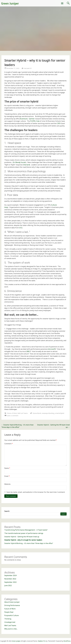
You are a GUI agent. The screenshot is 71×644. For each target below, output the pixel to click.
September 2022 (10, 582)
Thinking (8, 619)
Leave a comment (12, 416)
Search (7, 511)
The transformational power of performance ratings (24, 533)
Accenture (23, 119)
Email (7, 476)
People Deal (9, 612)
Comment (9, 444)
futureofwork (37, 413)
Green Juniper (10, 3)
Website (7, 484)
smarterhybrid (60, 413)
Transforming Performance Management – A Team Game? (26, 530)
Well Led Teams (23, 413)
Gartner (32, 119)
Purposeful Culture (12, 615)
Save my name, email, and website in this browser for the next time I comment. (36, 492)
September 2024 (10, 575)
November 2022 (10, 579)
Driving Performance (12, 605)
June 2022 (8, 585)
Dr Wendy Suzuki (19, 162)
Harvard (27, 165)
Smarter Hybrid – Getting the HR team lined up (22, 537)
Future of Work (12, 413)
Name (7, 468)
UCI (20, 228)
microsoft (52, 349)
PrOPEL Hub (35, 121)
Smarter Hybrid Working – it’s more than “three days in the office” (29, 543)
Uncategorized (10, 622)
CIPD (59, 123)
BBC (28, 351)
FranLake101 (28, 68)
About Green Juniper (12, 602)
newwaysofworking (48, 413)
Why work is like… (11, 629)
